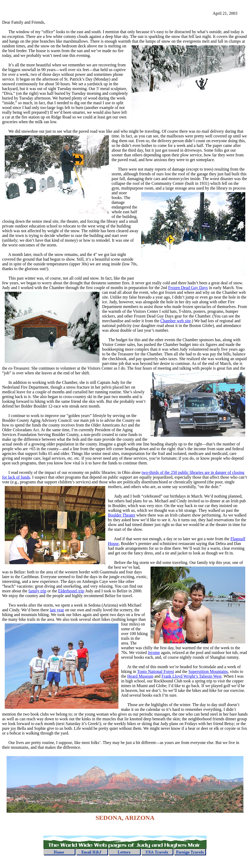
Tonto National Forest (156, 671)
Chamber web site (176, 321)
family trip (37, 591)
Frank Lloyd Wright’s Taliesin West (192, 676)
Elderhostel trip (71, 591)
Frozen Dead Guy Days (188, 288)
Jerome (154, 653)
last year (57, 610)
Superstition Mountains (208, 671)
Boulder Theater (122, 515)
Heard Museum (140, 676)
